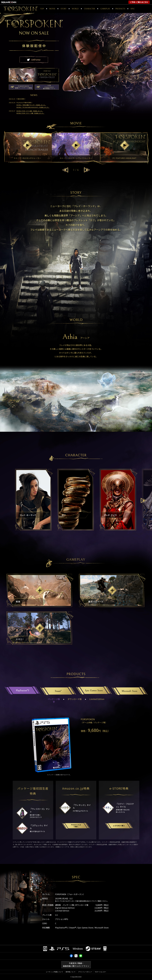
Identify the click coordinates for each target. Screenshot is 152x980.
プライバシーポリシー (85, 972)
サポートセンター (100, 972)
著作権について (71, 972)
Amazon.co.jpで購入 (76, 826)
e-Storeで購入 (119, 826)
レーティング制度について (55, 972)
